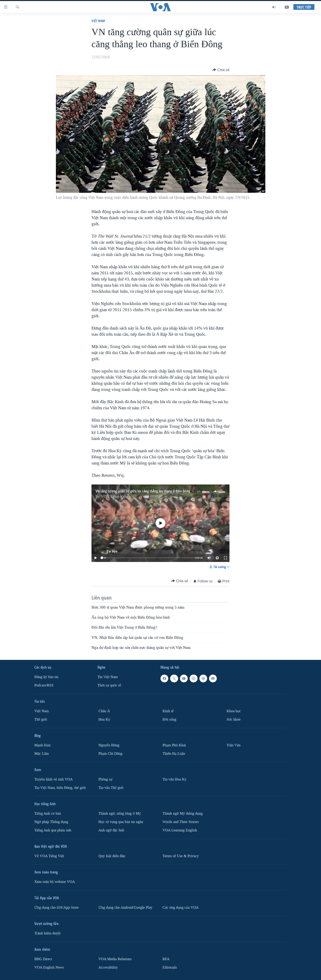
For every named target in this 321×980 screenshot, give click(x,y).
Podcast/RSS (44, 685)
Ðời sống (169, 719)
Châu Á (104, 711)
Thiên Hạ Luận (174, 754)
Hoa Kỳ (104, 719)
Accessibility (108, 967)
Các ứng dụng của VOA (181, 908)
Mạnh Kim (42, 745)
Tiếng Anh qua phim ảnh (53, 830)
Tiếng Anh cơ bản (48, 813)
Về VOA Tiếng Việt (49, 856)
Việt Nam (98, 21)
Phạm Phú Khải (174, 745)
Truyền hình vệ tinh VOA (54, 779)
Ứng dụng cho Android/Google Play (125, 908)
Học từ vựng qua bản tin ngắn (121, 822)
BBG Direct (43, 959)
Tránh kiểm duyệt (47, 933)
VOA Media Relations (115, 959)
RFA (166, 959)
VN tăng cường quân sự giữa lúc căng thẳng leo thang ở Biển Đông (143, 491)
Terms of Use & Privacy (181, 856)
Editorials (170, 967)
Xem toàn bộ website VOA (55, 882)
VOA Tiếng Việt (114, 496)
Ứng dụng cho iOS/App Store (57, 908)
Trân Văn (234, 745)
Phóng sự (105, 779)
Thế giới (41, 719)
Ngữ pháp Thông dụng (51, 822)
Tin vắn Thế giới (111, 788)
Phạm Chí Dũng (110, 754)
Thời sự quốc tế (109, 685)
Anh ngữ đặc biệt (111, 830)
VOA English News (49, 967)
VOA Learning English (180, 830)
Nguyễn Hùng (109, 745)
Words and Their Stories (181, 822)
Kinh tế (168, 711)
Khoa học (234, 711)
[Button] (221, 70)
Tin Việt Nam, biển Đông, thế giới (60, 788)
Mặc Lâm (42, 754)
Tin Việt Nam (108, 677)
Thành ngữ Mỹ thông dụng (183, 813)
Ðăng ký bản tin (46, 677)
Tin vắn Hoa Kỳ (175, 779)
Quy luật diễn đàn (112, 856)
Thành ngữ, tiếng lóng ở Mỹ (120, 813)
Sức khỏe (234, 719)
